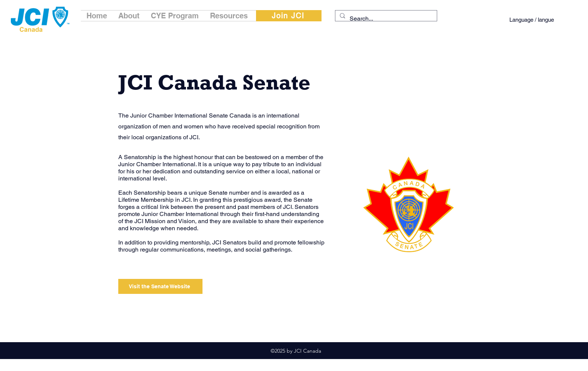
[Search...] (385, 19)
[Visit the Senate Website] (160, 286)
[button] (129, 16)
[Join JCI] (289, 16)
